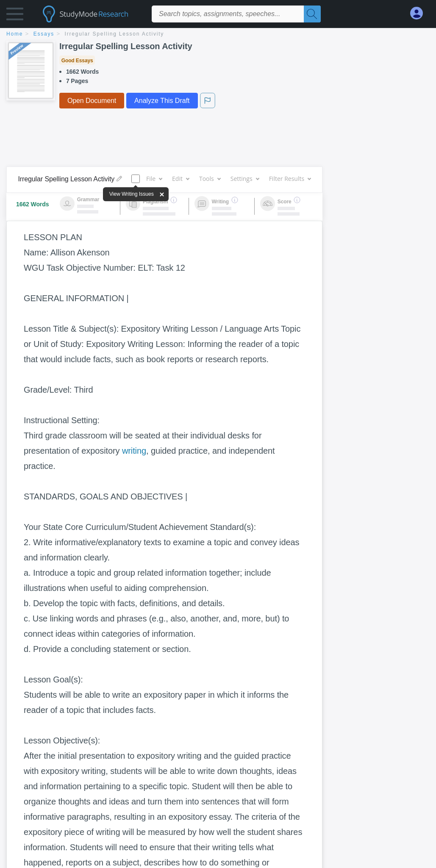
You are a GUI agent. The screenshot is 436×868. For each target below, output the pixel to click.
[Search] (312, 14)
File (154, 179)
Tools (210, 179)
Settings (245, 179)
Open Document (92, 101)
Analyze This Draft (162, 101)
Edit (181, 179)
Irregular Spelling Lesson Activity (115, 34)
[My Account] (420, 13)
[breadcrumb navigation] (218, 35)
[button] (15, 16)
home (15, 34)
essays (44, 34)
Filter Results (290, 179)
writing (134, 451)
